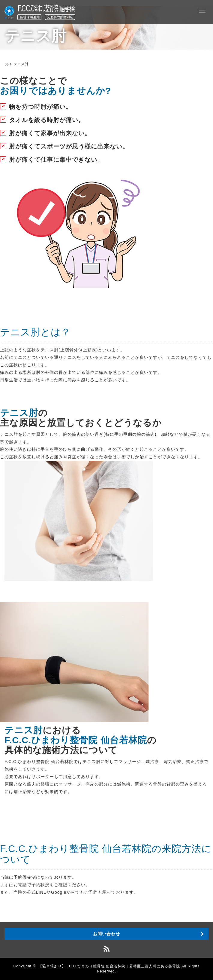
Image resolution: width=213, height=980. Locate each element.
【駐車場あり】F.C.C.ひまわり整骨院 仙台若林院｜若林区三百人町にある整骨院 (109, 966)
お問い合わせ (106, 934)
